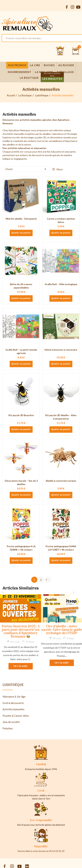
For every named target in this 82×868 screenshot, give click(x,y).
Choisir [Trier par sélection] (26, 169)
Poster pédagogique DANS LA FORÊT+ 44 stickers (61, 548)
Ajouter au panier (21, 233)
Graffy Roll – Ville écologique (61, 284)
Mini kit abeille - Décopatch (21, 219)
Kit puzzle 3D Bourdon (21, 415)
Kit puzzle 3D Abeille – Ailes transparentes (61, 417)
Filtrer (59, 169)
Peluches (8, 728)
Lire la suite (21, 666)
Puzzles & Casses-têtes (16, 716)
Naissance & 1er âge (14, 696)
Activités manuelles (13, 709)
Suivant (46, 580)
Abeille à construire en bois (61, 481)
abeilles (47, 134)
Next (73, 593)
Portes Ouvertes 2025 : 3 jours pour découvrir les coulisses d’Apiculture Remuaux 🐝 (21, 632)
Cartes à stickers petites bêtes (61, 220)
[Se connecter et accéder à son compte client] (60, 51)
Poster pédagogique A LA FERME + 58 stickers (21, 548)
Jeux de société (11, 722)
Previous (3, 593)
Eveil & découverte (13, 703)
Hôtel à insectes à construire (61, 350)
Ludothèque (13, 686)
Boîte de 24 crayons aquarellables (21, 286)
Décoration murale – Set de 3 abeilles (21, 482)
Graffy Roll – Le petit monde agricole (21, 351)
